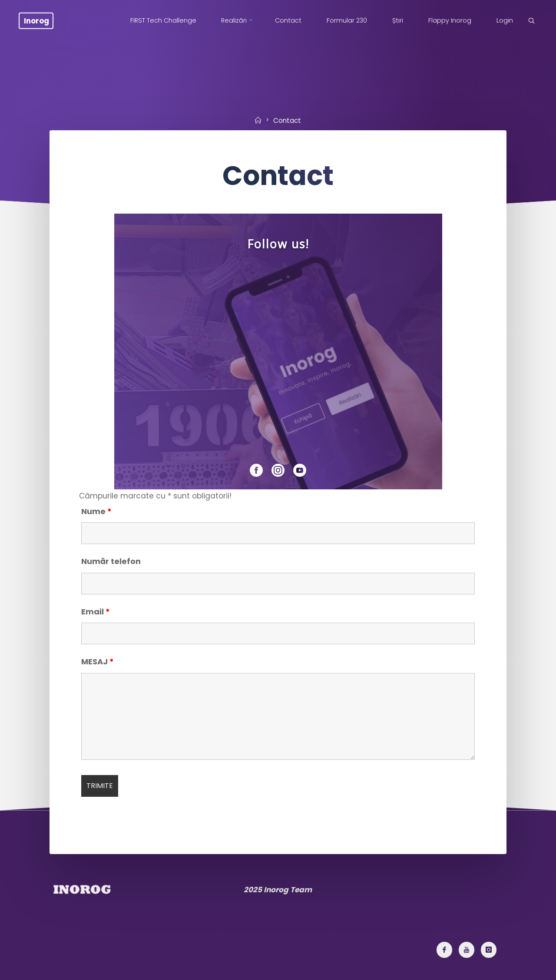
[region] (278, 351)
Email (96, 612)
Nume (96, 511)
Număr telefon (111, 561)
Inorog (36, 20)
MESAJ (98, 662)
